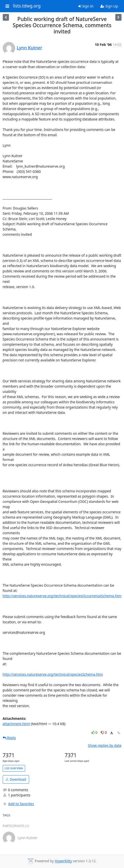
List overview (14, 768)
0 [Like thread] (95, 732)
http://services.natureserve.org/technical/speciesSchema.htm (53, 674)
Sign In (86, 6)
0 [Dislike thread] (104, 732)
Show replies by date (105, 745)
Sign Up (109, 6)
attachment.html (16, 724)
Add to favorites (18, 804)
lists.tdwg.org (27, 6)
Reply (9, 738)
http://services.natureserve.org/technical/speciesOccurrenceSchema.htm (62, 596)
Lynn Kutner (30, 48)
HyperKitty (63, 861)
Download (16, 779)
